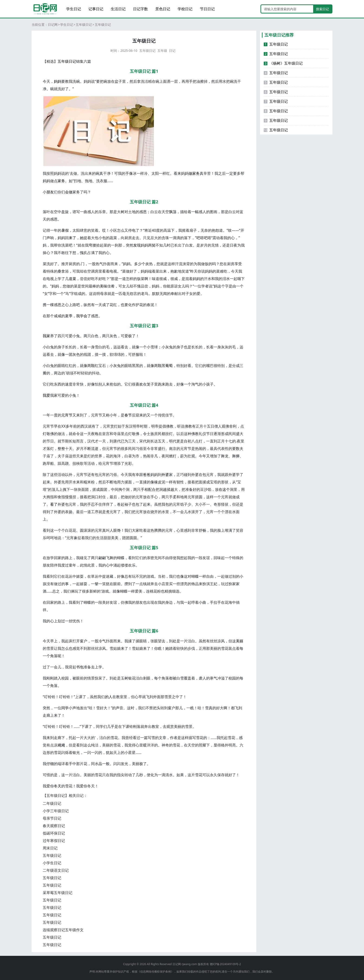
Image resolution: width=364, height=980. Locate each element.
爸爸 (147, 475)
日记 (172, 51)
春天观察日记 (54, 826)
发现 (137, 245)
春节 (128, 415)
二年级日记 (52, 803)
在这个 (224, 489)
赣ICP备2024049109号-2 (225, 964)
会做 (69, 192)
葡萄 (169, 366)
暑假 (65, 230)
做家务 (194, 173)
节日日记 (207, 9)
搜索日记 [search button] (322, 9)
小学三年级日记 (56, 811)
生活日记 (118, 9)
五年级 (162, 51)
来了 (72, 238)
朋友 (50, 192)
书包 (80, 667)
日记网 (53, 25)
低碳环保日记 (54, 833)
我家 (46, 336)
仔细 (50, 764)
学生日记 (74, 9)
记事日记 (96, 9)
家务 (61, 181)
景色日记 (163, 9)
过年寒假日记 (54, 841)
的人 (109, 697)
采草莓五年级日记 (58, 893)
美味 (104, 286)
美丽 (240, 641)
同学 (65, 708)
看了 (54, 504)
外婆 (165, 475)
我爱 (46, 395)
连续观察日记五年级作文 (63, 930)
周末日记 (50, 848)
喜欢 (139, 384)
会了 (87, 316)
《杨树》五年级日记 (283, 63)
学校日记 (185, 9)
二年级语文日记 (56, 870)
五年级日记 (84, 25)
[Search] (287, 9)
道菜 (72, 279)
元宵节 (67, 415)
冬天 (58, 786)
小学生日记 (52, 863)
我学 (80, 316)
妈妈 (58, 81)
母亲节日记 (52, 818)
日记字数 (140, 9)
